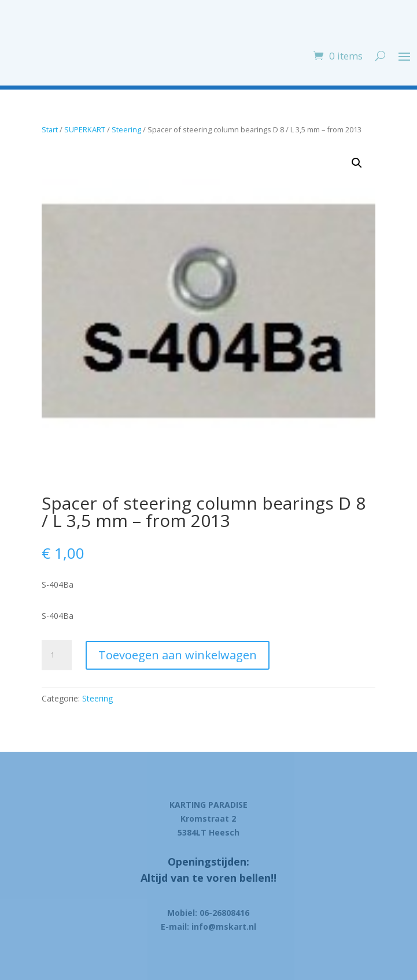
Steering (126, 129)
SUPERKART (85, 129)
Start (50, 129)
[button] (357, 163)
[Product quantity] (57, 655)
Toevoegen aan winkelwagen (178, 655)
